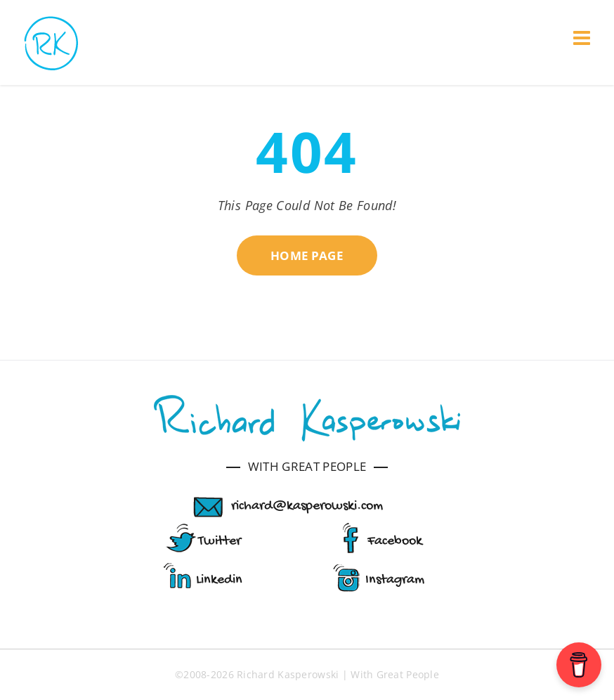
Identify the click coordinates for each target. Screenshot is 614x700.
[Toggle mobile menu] (583, 38)
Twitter (220, 542)
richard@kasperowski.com (307, 506)
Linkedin (219, 580)
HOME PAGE (307, 255)
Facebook (395, 542)
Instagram (395, 580)
